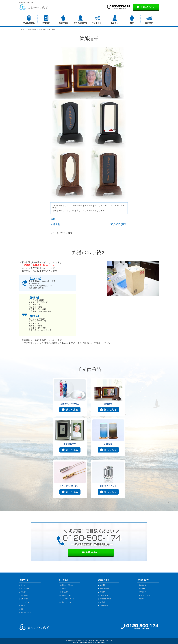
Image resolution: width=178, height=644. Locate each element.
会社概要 (102, 585)
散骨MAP (142, 588)
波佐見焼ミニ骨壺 (66, 595)
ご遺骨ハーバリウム (66, 585)
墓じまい (115, 23)
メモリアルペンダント (67, 599)
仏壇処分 (46, 23)
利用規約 (102, 592)
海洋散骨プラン (26, 612)
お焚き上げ (24, 599)
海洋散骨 (149, 23)
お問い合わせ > (148, 7)
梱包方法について (145, 595)
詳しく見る (72, 410)
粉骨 (132, 23)
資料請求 (102, 602)
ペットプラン (98, 23)
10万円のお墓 (29, 23)
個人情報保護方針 (105, 599)
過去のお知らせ (104, 588)
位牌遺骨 (63, 588)
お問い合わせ (104, 606)
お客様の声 (142, 592)
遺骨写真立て (64, 592)
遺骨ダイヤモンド (66, 602)
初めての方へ (143, 585)
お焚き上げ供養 (80, 23)
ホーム (23, 585)
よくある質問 (104, 595)
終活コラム (142, 599)
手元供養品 (63, 23)
